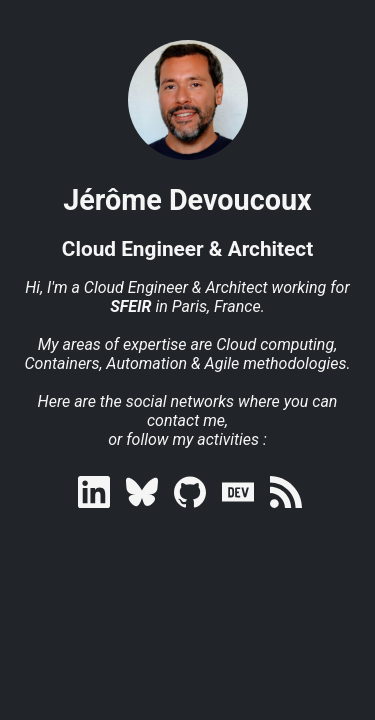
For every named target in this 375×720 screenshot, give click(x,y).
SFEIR (130, 306)
